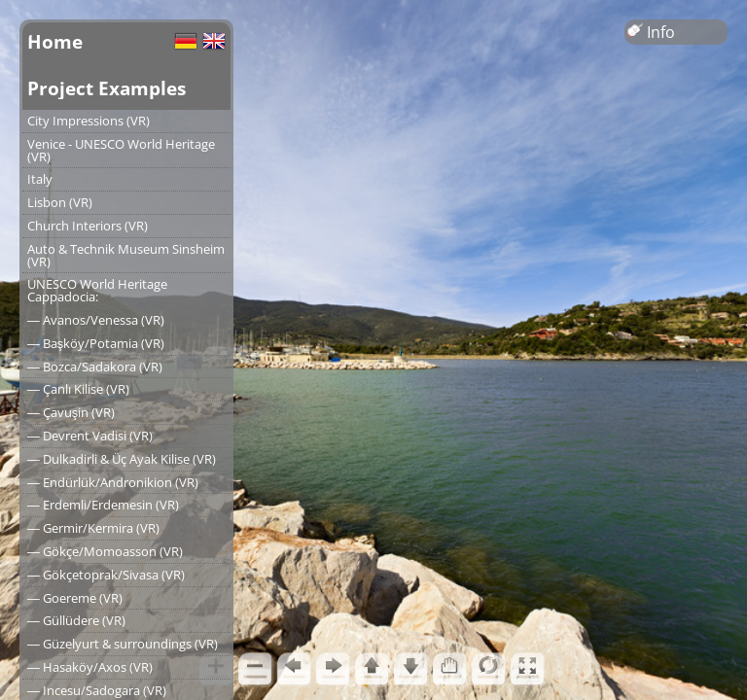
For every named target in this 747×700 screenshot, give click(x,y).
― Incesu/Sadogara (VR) (97, 690)
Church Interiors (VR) (88, 226)
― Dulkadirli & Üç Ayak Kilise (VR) (122, 459)
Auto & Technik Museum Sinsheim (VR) (126, 255)
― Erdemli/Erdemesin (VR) (103, 505)
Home (55, 41)
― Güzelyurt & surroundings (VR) (123, 644)
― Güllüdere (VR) (76, 620)
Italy (40, 179)
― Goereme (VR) (75, 598)
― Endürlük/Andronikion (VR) (113, 482)
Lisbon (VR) (60, 202)
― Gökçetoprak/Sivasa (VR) (106, 575)
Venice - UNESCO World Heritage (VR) (121, 150)
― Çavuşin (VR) (71, 412)
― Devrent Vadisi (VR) (90, 436)
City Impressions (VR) (89, 121)
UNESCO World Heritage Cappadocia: (97, 290)
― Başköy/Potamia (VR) (96, 343)
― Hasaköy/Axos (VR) (90, 667)
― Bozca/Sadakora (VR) (95, 367)
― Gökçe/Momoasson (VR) (105, 551)
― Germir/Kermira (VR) (93, 528)
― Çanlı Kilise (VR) (78, 389)
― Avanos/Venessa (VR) (96, 320)
